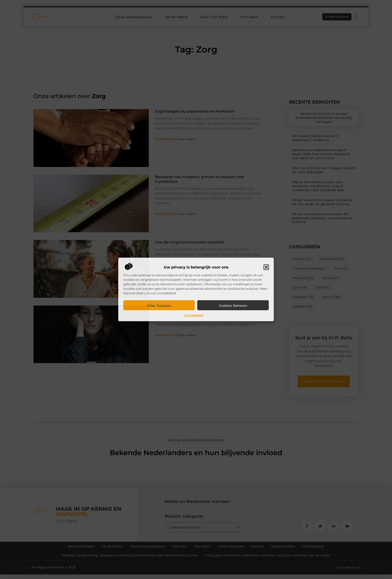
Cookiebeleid (193, 315)
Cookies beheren (233, 306)
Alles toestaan (159, 306)
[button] (266, 267)
